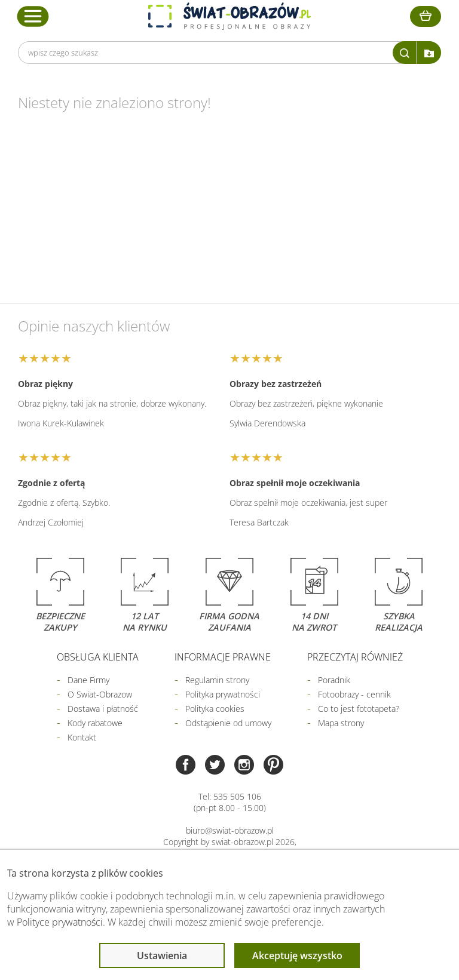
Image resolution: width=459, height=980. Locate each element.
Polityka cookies (215, 709)
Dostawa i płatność (103, 709)
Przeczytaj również (355, 657)
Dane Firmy (88, 680)
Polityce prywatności (60, 922)
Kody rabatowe (95, 723)
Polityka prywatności (223, 694)
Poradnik (334, 680)
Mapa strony (341, 723)
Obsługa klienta (98, 657)
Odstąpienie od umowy (228, 723)
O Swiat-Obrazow (100, 694)
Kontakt (82, 737)
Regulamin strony (217, 680)
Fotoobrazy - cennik (354, 694)
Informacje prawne (223, 657)
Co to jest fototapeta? (359, 709)
